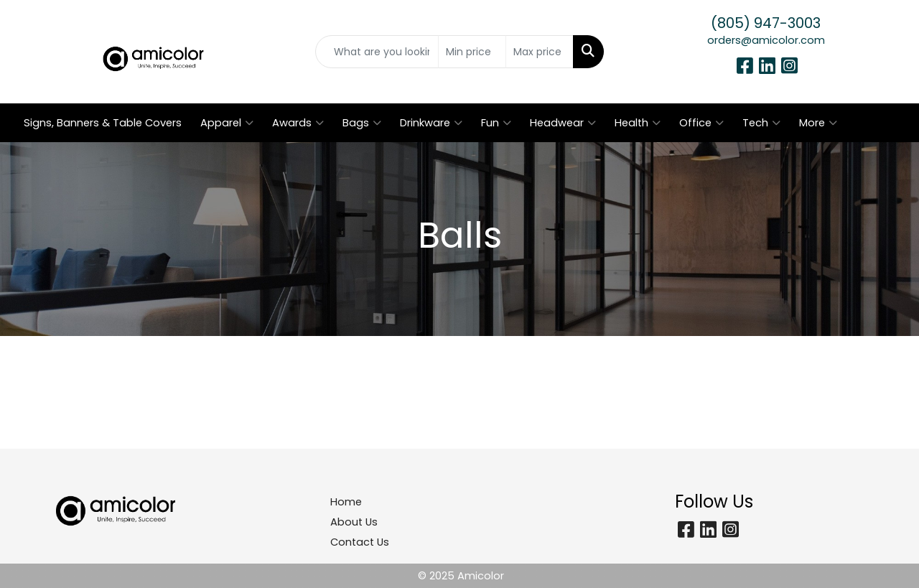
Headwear (563, 123)
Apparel (227, 123)
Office (701, 123)
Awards (298, 123)
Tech (761, 123)
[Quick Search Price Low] (472, 52)
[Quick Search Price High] (540, 52)
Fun (496, 123)
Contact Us (360, 542)
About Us (354, 522)
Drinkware (431, 123)
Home (346, 502)
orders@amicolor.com (766, 40)
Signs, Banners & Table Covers (103, 123)
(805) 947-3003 (766, 23)
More (818, 123)
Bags (362, 123)
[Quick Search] (377, 52)
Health (638, 123)
